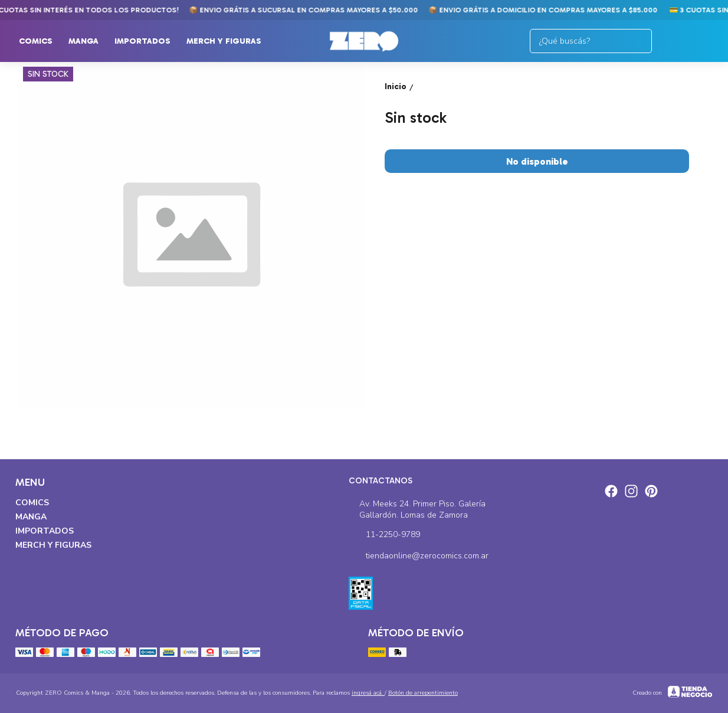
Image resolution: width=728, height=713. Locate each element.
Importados (148, 41)
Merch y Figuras (230, 41)
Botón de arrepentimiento (423, 693)
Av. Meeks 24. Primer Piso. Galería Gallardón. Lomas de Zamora (417, 509)
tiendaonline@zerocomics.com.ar (419, 557)
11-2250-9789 (384, 535)
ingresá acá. (368, 693)
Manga (89, 41)
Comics (42, 41)
